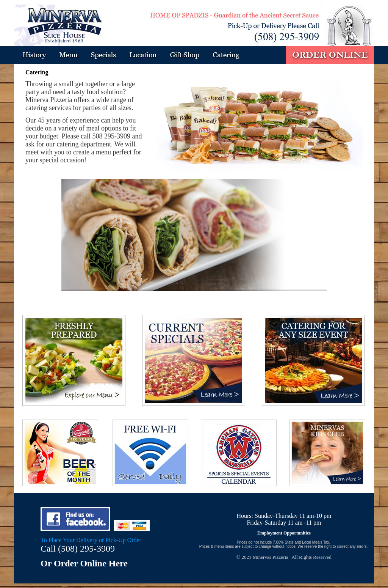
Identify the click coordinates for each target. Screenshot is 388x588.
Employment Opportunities (284, 533)
